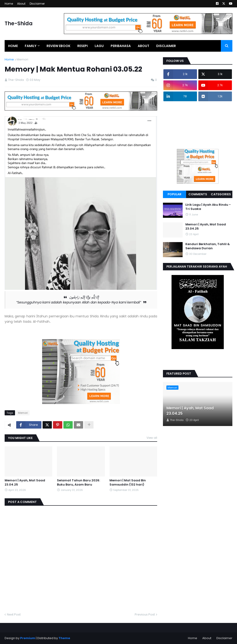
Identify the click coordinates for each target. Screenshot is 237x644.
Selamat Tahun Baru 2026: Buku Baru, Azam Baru (78, 483)
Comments (198, 194)
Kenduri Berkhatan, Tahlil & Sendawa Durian (208, 246)
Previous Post (145, 614)
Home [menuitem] (13, 46)
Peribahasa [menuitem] (121, 46)
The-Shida (19, 24)
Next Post (14, 614)
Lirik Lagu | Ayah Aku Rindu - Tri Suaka (208, 207)
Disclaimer (37, 4)
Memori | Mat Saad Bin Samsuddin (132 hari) (128, 483)
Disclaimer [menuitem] (166, 46)
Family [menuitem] (31, 46)
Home (9, 4)
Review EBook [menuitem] (58, 46)
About (21, 4)
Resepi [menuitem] (83, 46)
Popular (175, 194)
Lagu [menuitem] (99, 46)
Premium (28, 638)
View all (152, 438)
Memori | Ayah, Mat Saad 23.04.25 (25, 483)
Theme (64, 638)
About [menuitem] (143, 46)
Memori (22, 59)
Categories (221, 194)
